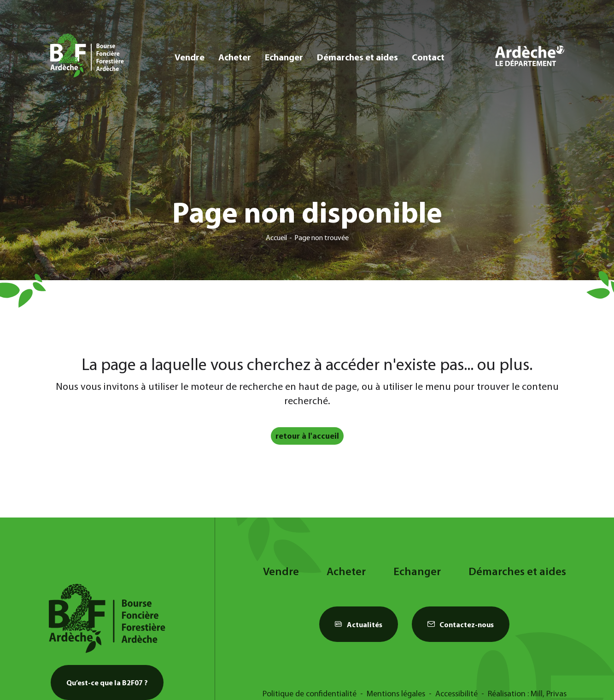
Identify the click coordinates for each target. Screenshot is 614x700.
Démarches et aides (357, 57)
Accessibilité (456, 694)
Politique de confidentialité (310, 694)
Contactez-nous (461, 624)
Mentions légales (396, 694)
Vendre (190, 57)
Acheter (235, 57)
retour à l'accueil (307, 436)
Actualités (359, 624)
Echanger (284, 57)
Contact (428, 57)
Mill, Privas (549, 694)
